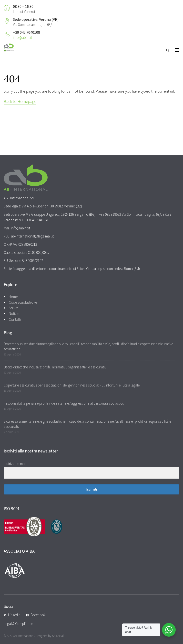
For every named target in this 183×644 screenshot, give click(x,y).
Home (13, 297)
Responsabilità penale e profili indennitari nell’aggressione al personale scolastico (64, 403)
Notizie (14, 314)
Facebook (38, 615)
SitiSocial (58, 636)
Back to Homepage (20, 101)
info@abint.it (22, 38)
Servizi (14, 308)
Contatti (15, 319)
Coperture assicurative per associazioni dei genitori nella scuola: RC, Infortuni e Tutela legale (72, 385)
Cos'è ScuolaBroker (23, 302)
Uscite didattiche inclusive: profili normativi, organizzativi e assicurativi (55, 367)
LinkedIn (14, 615)
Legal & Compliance (18, 624)
